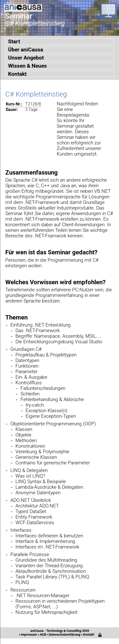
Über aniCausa (26, 50)
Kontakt (17, 74)
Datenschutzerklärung (64, 634)
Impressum (29, 634)
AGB (43, 634)
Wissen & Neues (27, 66)
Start (14, 42)
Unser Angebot (26, 58)
